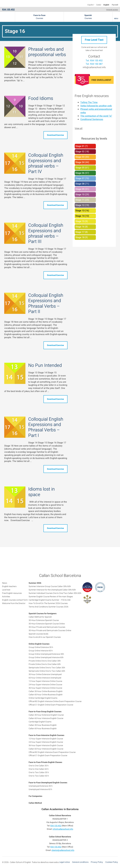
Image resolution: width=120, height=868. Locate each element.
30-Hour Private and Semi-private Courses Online (50, 630)
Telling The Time (89, 102)
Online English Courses (39, 644)
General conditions (80, 862)
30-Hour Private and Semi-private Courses (47, 627)
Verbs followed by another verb (96, 106)
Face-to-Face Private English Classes (45, 762)
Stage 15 (80, 221)
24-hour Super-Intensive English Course (46, 742)
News (5, 583)
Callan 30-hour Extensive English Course (46, 715)
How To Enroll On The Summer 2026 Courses (48, 603)
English (106, 5)
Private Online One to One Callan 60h (45, 664)
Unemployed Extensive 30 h (41, 786)
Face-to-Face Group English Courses (45, 712)
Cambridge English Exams (40, 722)
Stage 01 (80, 146)
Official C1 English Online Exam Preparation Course (51, 705)
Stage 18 (80, 237)
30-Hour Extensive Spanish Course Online (47, 624)
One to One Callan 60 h (39, 769)
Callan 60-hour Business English (43, 729)
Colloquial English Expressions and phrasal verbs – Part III (46, 233)
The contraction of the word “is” (96, 116)
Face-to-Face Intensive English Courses (46, 735)
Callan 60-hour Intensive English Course (46, 718)
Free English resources (92, 96)
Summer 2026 (35, 583)
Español (91, 5)
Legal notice (65, 862)
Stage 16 (80, 227)
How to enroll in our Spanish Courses (45, 637)
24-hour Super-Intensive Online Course (45, 685)
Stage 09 (80, 189)
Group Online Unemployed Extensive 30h (46, 654)
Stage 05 (80, 168)
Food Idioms (41, 98)
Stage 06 (80, 173)
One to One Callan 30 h (39, 766)
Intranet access (112, 10)
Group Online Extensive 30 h (41, 647)
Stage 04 (80, 162)
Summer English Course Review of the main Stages (51, 597)
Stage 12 (80, 205)
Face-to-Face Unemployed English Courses (48, 783)
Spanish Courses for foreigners (43, 614)
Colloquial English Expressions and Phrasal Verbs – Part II (46, 303)
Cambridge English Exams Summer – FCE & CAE (50, 600)
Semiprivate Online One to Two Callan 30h (47, 668)
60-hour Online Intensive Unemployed (45, 678)
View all (79, 128)
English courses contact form (15, 600)
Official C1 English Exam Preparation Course (48, 755)
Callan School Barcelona (7, 17)
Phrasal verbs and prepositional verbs (47, 52)
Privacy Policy (97, 862)
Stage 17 (80, 232)
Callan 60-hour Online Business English (46, 695)
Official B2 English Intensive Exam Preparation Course (52, 752)
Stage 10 (80, 195)
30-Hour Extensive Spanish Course (44, 620)
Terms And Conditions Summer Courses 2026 (48, 607)
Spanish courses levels (38, 634)
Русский (115, 5)
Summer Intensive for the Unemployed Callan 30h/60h (52, 590)
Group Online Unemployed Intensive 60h (46, 657)
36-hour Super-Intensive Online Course (45, 688)
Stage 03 (80, 157)
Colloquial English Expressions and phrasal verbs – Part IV (46, 163)
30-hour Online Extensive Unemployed (45, 674)
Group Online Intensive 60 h (41, 651)
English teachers (9, 586)
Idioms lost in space (42, 492)
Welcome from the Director (14, 603)
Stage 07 (80, 178)
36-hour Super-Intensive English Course (46, 745)
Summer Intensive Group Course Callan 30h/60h (50, 586)
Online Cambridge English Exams (43, 698)
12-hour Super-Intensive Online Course (45, 681)
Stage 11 (80, 200)
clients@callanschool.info (63, 850)
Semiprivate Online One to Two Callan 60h (47, 671)
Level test (6, 590)
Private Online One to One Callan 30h (45, 661)
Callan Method (35, 803)
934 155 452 (8, 9)
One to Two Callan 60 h (39, 776)
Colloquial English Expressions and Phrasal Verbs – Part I (46, 427)
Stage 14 (80, 216)
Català (98, 5)
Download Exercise (55, 135)
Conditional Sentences (92, 119)
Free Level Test (94, 40)
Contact (94, 56)
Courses (39, 17)
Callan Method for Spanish (40, 617)
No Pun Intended (45, 365)
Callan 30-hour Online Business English (46, 691)
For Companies (35, 796)
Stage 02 (80, 152)
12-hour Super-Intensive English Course (46, 739)
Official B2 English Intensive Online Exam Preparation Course (55, 701)
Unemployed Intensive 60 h (40, 789)
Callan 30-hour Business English (43, 725)
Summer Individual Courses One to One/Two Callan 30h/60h (55, 593)
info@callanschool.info (94, 67)
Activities (6, 597)
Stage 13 (80, 211)
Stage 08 (80, 184)
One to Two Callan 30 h (39, 772)
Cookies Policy (112, 862)
